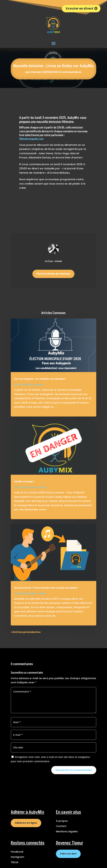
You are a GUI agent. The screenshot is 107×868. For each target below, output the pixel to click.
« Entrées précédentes (26, 632)
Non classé (37, 385)
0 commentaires (70, 72)
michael (36, 72)
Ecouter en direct (80, 8)
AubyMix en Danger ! (24, 482)
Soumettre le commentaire (74, 770)
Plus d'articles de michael (53, 274)
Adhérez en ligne (26, 823)
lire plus (19, 411)
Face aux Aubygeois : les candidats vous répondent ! (40, 379)
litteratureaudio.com (31, 139)
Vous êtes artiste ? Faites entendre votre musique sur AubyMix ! (46, 588)
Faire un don (68, 854)
